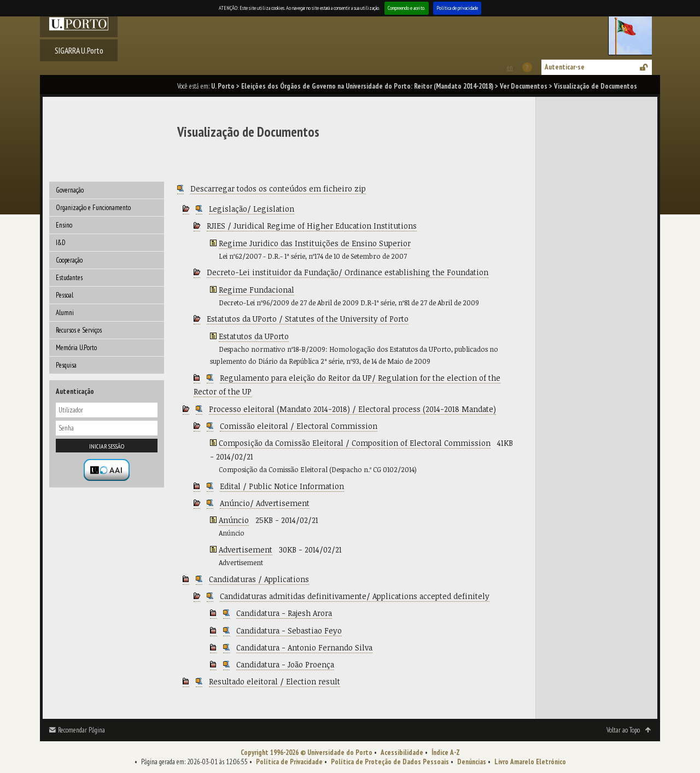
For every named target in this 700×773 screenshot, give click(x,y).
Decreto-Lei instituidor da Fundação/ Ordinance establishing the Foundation (348, 272)
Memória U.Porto (76, 348)
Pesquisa (66, 365)
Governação (70, 190)
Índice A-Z (446, 752)
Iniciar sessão (107, 446)
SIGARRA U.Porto (79, 50)
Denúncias (472, 762)
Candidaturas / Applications (259, 579)
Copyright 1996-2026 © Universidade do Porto (307, 752)
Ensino (64, 225)
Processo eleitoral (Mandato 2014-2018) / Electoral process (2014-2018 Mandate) (352, 409)
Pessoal (65, 295)
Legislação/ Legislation (252, 209)
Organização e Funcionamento (93, 208)
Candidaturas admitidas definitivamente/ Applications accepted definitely (355, 596)
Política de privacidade (457, 8)
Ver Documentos (524, 86)
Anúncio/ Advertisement (265, 503)
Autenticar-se (565, 67)
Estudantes (69, 278)
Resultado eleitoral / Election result (275, 681)
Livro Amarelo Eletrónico (530, 762)
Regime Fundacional (256, 290)
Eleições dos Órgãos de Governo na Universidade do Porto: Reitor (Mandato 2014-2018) (367, 86)
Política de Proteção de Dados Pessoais (390, 762)
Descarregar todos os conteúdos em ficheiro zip (278, 188)
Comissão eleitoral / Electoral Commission (299, 426)
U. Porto (223, 86)
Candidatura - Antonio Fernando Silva (304, 647)
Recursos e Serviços (79, 330)
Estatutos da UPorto (254, 336)
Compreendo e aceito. (407, 8)
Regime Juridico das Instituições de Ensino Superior (315, 243)
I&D (61, 243)
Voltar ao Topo (623, 730)
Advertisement (246, 550)
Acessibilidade (402, 752)
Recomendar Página (81, 730)
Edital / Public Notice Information (282, 486)
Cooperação (69, 260)
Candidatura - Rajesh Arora (284, 613)
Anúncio (234, 520)
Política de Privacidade (289, 762)
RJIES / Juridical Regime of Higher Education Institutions (312, 226)
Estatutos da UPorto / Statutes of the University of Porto (308, 319)
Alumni (65, 313)
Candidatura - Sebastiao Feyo (289, 630)
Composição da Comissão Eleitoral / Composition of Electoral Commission (355, 443)
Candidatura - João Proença (285, 664)
